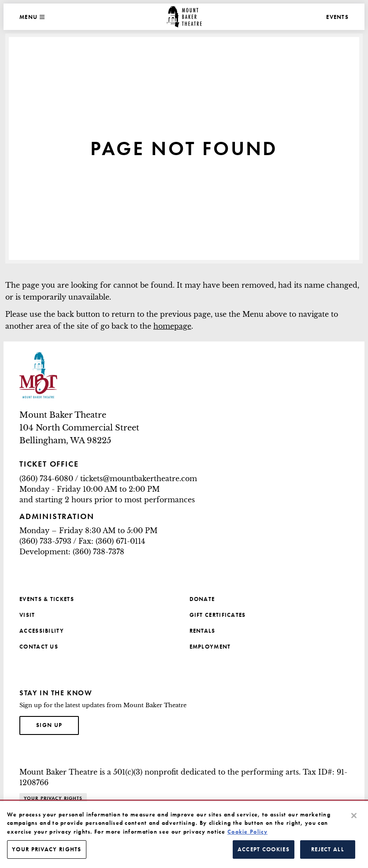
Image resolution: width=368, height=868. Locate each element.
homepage (172, 326)
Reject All (328, 849)
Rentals (203, 631)
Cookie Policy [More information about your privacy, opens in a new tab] (247, 832)
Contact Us (39, 647)
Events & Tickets (47, 599)
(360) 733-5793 (45, 541)
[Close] (354, 816)
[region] (184, 835)
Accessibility (42, 631)
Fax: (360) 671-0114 (112, 541)
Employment (210, 647)
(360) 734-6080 (46, 479)
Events (337, 17)
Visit (27, 615)
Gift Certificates (218, 615)
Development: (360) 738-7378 (72, 552)
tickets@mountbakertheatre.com (139, 479)
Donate (202, 599)
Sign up (58, 724)
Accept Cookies (264, 849)
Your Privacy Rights (53, 798)
